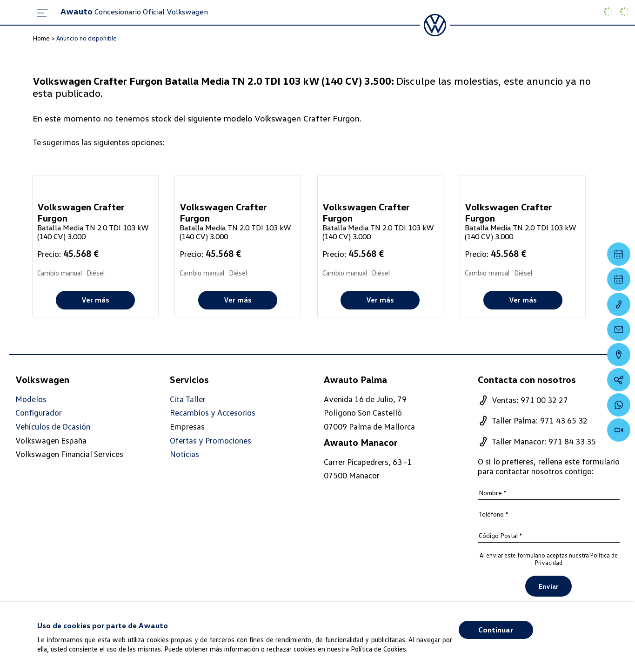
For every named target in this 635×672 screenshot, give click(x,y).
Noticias (184, 454)
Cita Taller (188, 399)
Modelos (31, 399)
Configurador (39, 413)
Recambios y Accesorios (213, 413)
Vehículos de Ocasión (53, 427)
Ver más (95, 300)
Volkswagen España (51, 440)
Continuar (496, 630)
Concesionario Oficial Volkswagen (134, 12)
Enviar (548, 586)
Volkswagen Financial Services (69, 454)
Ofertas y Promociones (211, 440)
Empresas (187, 426)
